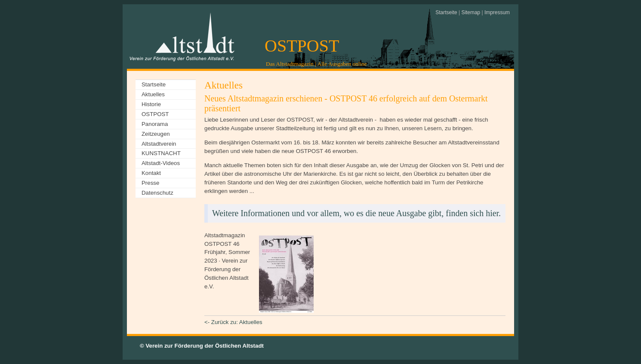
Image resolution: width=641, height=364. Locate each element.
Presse (150, 183)
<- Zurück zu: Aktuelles (233, 322)
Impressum (497, 12)
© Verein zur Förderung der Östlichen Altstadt (202, 346)
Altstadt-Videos (161, 163)
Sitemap (471, 12)
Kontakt (151, 173)
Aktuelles (153, 94)
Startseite (446, 12)
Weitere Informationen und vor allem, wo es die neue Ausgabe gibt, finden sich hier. (356, 213)
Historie (151, 104)
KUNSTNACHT (161, 153)
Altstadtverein (159, 144)
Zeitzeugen (156, 134)
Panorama (155, 124)
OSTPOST (302, 46)
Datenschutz (157, 193)
